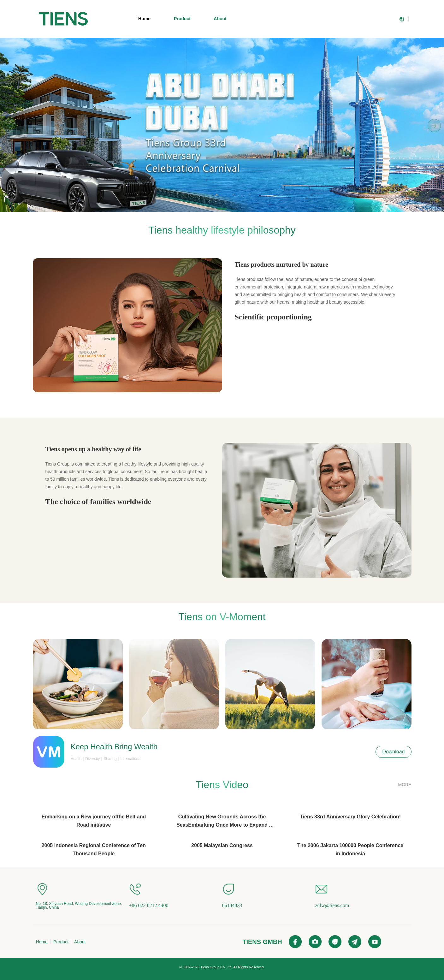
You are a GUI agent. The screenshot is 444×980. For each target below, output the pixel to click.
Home (144, 19)
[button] (210, 209)
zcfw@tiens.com (332, 905)
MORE (405, 785)
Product (182, 19)
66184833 (232, 905)
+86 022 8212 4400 (149, 905)
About (220, 19)
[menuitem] (63, 19)
